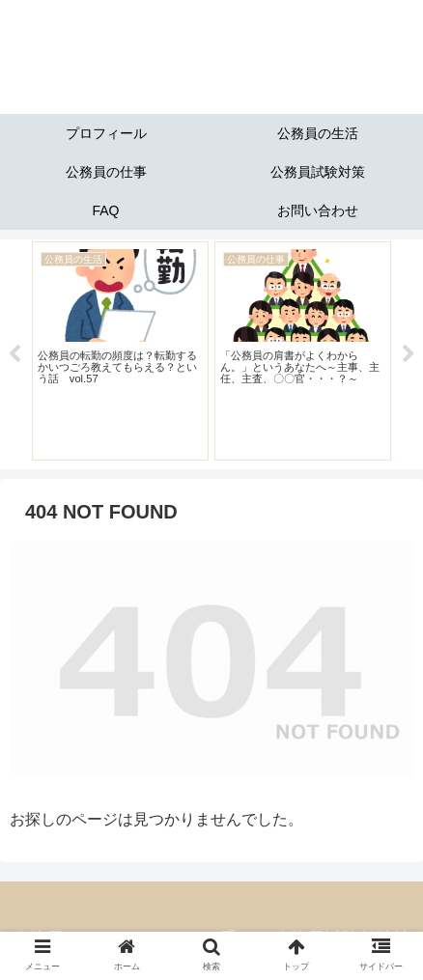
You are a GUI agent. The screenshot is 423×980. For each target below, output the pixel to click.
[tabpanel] (120, 350)
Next (409, 354)
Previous (14, 354)
